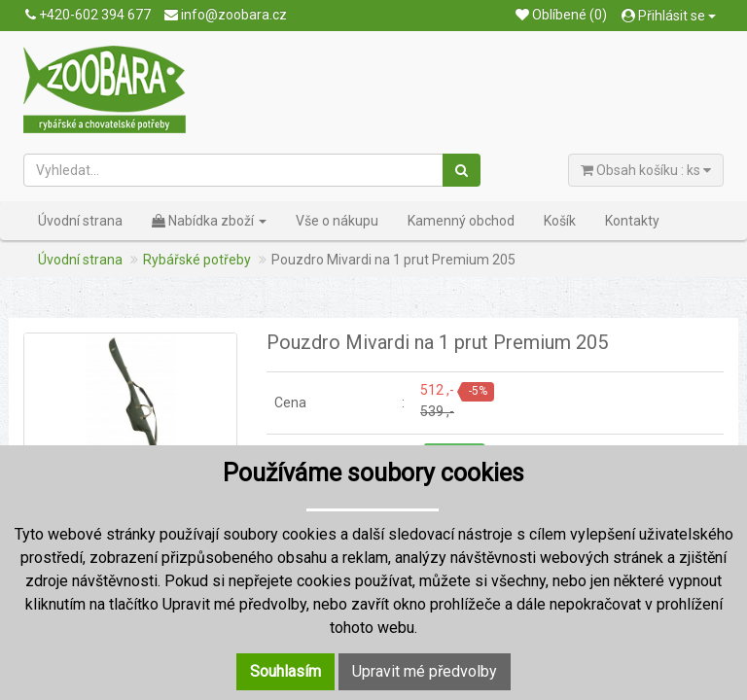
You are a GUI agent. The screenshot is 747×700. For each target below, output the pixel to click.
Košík (560, 221)
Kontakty (632, 221)
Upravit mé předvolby (425, 671)
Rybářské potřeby (197, 260)
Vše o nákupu (337, 221)
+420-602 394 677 (88, 15)
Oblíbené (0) (561, 15)
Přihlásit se (669, 16)
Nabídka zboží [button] (209, 221)
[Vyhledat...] (234, 170)
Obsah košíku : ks (646, 170)
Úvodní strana (80, 221)
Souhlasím (285, 671)
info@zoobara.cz (226, 15)
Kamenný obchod (461, 221)
